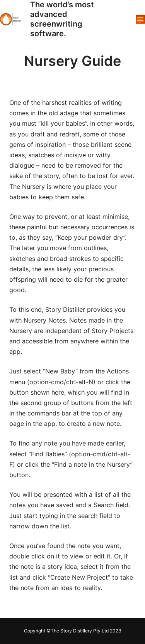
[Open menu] (140, 19)
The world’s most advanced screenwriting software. (62, 19)
